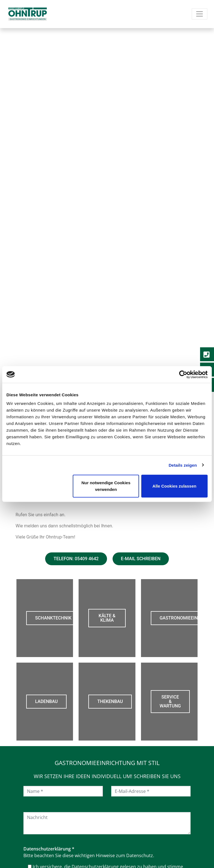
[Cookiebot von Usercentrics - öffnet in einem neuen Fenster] (183, 374)
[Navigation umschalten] (200, 14)
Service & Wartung (170, 701)
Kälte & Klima (107, 618)
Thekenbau (110, 701)
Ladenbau (46, 701)
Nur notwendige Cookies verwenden (106, 486)
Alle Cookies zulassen (174, 486)
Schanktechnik (53, 618)
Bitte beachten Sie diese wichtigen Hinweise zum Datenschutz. (89, 855)
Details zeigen (183, 465)
